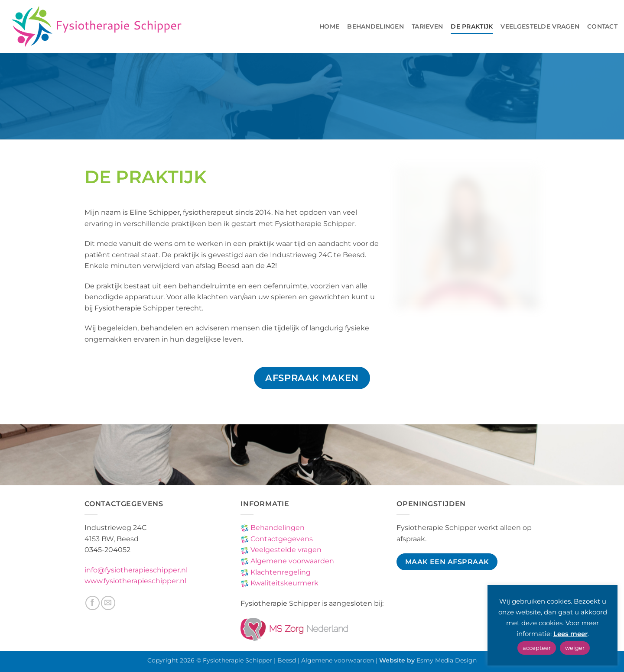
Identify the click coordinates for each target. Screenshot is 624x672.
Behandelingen (375, 26)
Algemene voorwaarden (291, 561)
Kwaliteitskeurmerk (284, 583)
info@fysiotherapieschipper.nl (136, 570)
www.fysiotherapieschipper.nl (135, 581)
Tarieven (427, 26)
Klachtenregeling (280, 572)
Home (329, 26)
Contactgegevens (281, 539)
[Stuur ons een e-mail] (108, 603)
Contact (602, 26)
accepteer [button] (537, 648)
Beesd (287, 660)
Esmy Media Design (447, 660)
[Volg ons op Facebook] (93, 603)
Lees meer (570, 634)
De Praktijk (472, 26)
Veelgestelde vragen (540, 26)
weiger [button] (575, 648)
